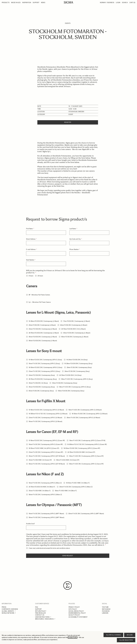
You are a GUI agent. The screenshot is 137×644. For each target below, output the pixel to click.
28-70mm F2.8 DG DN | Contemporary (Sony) (43, 379)
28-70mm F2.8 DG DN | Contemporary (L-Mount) (44, 333)
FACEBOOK (106, 611)
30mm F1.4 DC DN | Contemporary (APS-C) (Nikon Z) (76, 487)
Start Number (30, 260)
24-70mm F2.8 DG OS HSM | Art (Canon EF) (81, 452)
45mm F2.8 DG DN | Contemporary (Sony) (42, 387)
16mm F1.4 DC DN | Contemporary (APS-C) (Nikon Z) (45, 483)
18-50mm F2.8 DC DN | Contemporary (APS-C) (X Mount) (90, 414)
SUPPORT (39, 609)
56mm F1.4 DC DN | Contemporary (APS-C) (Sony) (75, 387)
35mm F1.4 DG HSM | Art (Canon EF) (40, 460)
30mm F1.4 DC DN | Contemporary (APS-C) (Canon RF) (86, 456)
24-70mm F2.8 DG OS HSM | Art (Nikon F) (42, 487)
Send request (68, 556)
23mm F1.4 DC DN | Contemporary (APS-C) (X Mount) (45, 418)
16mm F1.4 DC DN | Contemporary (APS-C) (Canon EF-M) (87, 441)
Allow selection (126, 640)
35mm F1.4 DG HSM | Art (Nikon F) (40, 491)
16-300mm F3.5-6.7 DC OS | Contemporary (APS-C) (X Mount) (48, 414)
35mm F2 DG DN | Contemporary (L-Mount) (77, 333)
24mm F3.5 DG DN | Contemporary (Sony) (42, 375)
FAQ (37, 607)
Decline (130, 635)
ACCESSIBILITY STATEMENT (78, 617)
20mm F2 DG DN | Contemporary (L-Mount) (42, 325)
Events (68, 23)
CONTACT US (40, 615)
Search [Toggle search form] (125, 3)
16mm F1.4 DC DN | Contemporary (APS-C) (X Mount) (85, 410)
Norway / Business (107, 3)
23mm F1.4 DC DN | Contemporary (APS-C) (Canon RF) (46, 452)
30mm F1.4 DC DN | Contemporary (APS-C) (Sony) (77, 379)
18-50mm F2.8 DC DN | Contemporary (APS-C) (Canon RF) (82, 448)
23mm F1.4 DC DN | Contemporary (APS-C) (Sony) (44, 371)
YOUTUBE (105, 607)
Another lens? (30, 524)
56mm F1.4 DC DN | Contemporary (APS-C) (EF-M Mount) (47, 464)
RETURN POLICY (41, 611)
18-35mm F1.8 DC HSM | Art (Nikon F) (78, 483)
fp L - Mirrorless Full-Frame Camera (40, 302)
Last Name (73, 229)
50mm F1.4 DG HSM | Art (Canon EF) (68, 460)
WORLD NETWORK (8, 613)
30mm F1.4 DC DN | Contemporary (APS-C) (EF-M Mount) (47, 456)
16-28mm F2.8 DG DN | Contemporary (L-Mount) (44, 321)
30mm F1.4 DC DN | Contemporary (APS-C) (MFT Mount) (86, 514)
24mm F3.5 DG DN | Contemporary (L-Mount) (43, 329)
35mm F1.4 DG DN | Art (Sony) (38, 383)
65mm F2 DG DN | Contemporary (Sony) (41, 391)
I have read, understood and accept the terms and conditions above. (49, 548)
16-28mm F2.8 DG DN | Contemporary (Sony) (78, 364)
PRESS (4, 607)
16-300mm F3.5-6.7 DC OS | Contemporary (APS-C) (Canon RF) (87, 444)
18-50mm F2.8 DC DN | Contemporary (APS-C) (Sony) (45, 367)
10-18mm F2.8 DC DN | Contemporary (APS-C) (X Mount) (46, 410)
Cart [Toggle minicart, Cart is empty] (132, 3)
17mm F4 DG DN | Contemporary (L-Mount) (77, 321)
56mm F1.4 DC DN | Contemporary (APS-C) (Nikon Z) (45, 495)
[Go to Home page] (68, 2)
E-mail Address (31, 249)
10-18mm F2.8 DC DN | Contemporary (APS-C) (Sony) (45, 360)
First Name (30, 229)
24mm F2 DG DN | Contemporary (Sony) (77, 371)
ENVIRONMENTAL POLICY (77, 613)
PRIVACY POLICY (74, 607)
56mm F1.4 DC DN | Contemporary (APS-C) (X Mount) (45, 421)
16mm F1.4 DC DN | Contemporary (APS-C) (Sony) (44, 364)
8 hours (31, 276)
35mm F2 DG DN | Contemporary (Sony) (65, 383)
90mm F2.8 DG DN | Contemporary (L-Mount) (43, 341)
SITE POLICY (73, 609)
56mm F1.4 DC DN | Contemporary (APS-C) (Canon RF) (86, 464)
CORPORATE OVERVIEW (10, 609)
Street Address (31, 239)
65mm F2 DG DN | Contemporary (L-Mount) (75, 337)
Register (68, 122)
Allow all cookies (113, 635)
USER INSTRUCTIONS (42, 617)
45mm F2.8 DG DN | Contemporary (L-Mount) (43, 337)
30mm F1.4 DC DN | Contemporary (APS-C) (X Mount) (83, 418)
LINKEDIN (105, 613)
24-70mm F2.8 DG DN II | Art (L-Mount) (73, 329)
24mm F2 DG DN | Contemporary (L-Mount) (74, 325)
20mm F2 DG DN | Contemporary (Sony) (79, 367)
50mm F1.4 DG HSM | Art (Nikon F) (66, 491)
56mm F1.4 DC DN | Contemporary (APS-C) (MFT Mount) (46, 517)
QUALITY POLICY (74, 615)
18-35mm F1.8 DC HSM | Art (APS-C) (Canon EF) (44, 448)
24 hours (40, 276)
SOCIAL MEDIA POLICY (76, 611)
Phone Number (74, 249)
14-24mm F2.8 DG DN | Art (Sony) (77, 360)
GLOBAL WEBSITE (8, 611)
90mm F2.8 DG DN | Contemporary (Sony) (71, 391)
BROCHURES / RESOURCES (44, 619)
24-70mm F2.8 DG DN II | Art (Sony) (70, 375)
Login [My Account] (118, 3)
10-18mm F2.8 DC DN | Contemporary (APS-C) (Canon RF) (47, 441)
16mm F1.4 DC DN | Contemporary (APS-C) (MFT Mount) (46, 514)
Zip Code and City (75, 239)
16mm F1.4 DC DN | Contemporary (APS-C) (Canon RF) (46, 444)
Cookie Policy (73, 637)
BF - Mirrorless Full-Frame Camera (39, 295)
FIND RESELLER (40, 613)
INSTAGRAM (106, 609)
